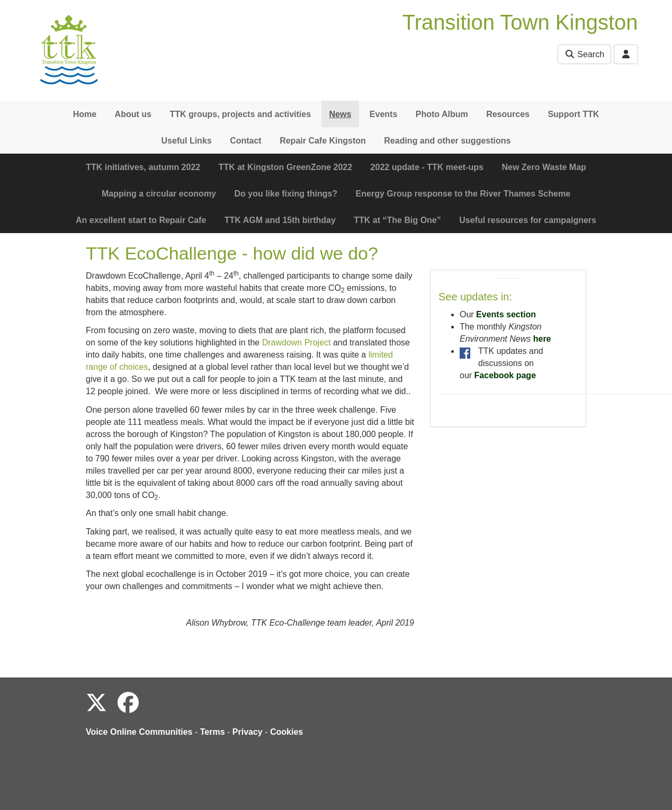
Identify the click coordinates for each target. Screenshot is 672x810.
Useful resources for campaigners (528, 220)
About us (133, 114)
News (341, 114)
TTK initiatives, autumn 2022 (143, 167)
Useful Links (187, 141)
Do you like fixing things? (286, 194)
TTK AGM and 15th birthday (280, 220)
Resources (508, 114)
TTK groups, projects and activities (240, 114)
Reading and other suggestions (447, 141)
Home (85, 114)
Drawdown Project (297, 342)
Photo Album (442, 114)
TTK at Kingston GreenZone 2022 (285, 167)
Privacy (248, 732)
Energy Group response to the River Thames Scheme (463, 194)
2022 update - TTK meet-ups (427, 167)
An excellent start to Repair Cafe (141, 220)
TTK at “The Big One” (397, 220)
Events (383, 114)
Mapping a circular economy (159, 194)
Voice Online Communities (139, 732)
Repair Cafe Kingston (323, 141)
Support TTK (573, 114)
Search (584, 54)
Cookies (286, 732)
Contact (246, 141)
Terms (213, 732)
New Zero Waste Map (544, 167)
